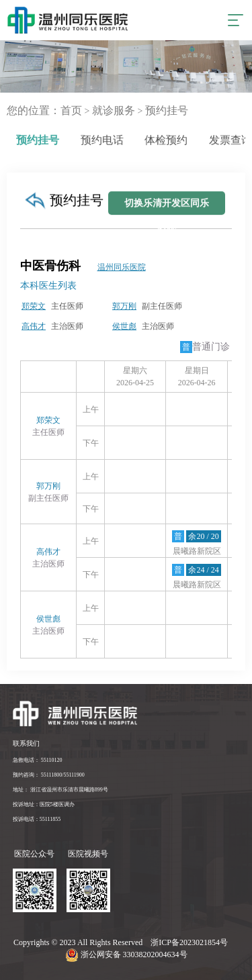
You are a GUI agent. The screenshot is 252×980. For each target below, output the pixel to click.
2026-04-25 (135, 383)
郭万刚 (124, 306)
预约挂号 (167, 110)
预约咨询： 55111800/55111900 (49, 775)
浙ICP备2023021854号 (190, 942)
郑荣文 (34, 306)
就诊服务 (114, 110)
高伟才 (34, 326)
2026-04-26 (197, 383)
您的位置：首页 (44, 110)
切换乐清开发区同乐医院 (167, 215)
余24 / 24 (203, 570)
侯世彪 (124, 326)
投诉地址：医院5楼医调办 (44, 804)
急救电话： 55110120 (38, 760)
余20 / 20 (203, 536)
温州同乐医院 (122, 267)
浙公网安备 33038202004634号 (126, 954)
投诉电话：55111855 (37, 819)
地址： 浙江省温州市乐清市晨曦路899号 (60, 790)
